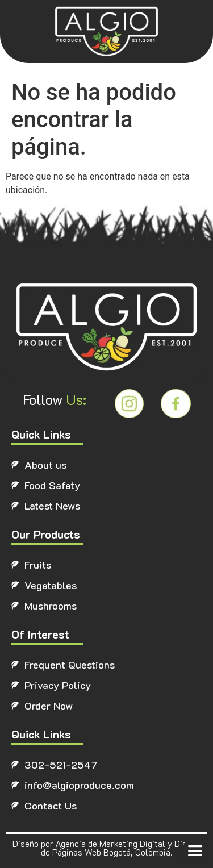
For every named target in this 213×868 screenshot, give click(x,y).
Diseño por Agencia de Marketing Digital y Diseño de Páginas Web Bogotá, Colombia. (106, 848)
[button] (195, 850)
